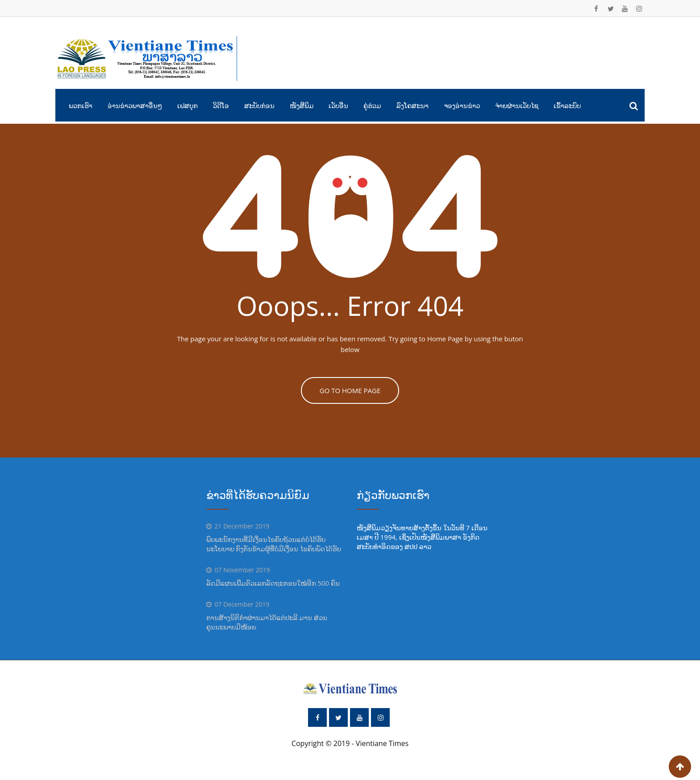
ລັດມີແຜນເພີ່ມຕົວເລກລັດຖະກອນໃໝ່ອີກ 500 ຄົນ (273, 583)
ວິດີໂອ (221, 105)
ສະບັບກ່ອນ (259, 105)
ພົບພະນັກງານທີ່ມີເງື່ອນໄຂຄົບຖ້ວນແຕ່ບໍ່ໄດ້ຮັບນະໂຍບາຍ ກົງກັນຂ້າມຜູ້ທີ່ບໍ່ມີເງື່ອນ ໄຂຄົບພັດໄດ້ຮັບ (274, 544)
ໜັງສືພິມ (302, 105)
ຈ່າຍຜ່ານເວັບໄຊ (517, 105)
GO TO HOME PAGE (350, 390)
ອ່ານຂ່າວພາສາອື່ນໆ (135, 105)
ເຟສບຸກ (187, 105)
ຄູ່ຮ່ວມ (372, 105)
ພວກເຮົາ (81, 105)
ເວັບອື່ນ (338, 105)
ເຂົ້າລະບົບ (567, 105)
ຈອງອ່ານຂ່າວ (462, 105)
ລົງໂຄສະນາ (412, 105)
